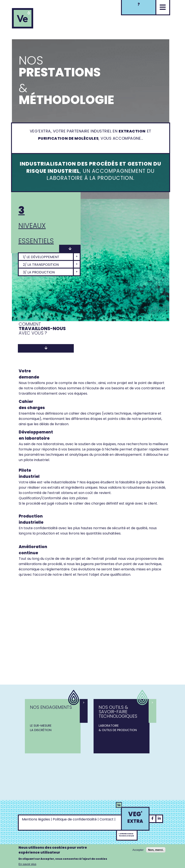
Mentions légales (36, 819)
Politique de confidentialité (75, 819)
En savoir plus (27, 864)
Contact (107, 819)
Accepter (138, 850)
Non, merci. (156, 850)
